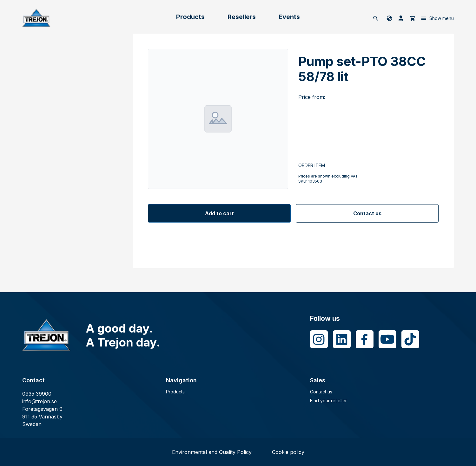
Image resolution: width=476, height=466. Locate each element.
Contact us (367, 213)
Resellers (242, 17)
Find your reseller (328, 401)
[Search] (376, 18)
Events (289, 17)
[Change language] (388, 18)
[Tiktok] (410, 339)
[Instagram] (319, 339)
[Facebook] (365, 339)
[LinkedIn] (342, 339)
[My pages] (401, 18)
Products (190, 17)
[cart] (412, 18)
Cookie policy (288, 452)
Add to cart (219, 213)
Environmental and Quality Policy (212, 452)
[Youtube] (387, 339)
